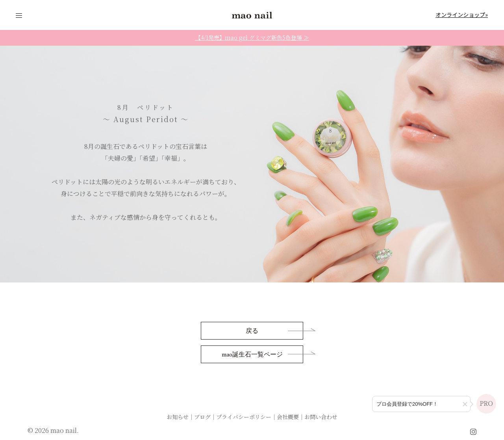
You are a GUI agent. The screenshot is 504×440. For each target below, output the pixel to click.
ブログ (202, 417)
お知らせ (178, 417)
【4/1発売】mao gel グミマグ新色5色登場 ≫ (252, 37)
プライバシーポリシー (244, 417)
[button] (465, 404)
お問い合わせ (321, 417)
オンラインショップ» (462, 15)
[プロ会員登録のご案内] (421, 404)
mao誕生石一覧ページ (252, 355)
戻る (252, 331)
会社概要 (288, 417)
